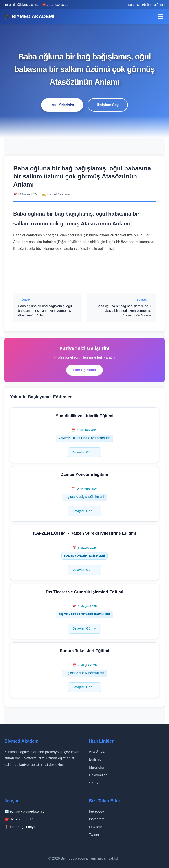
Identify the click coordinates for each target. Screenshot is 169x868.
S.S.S (93, 783)
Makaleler (96, 767)
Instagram (97, 819)
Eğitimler (96, 759)
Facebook (97, 811)
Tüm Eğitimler (85, 370)
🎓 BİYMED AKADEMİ (29, 16)
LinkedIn (96, 827)
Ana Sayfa (97, 752)
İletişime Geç (108, 105)
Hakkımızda (98, 775)
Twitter (94, 835)
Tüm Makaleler (62, 104)
